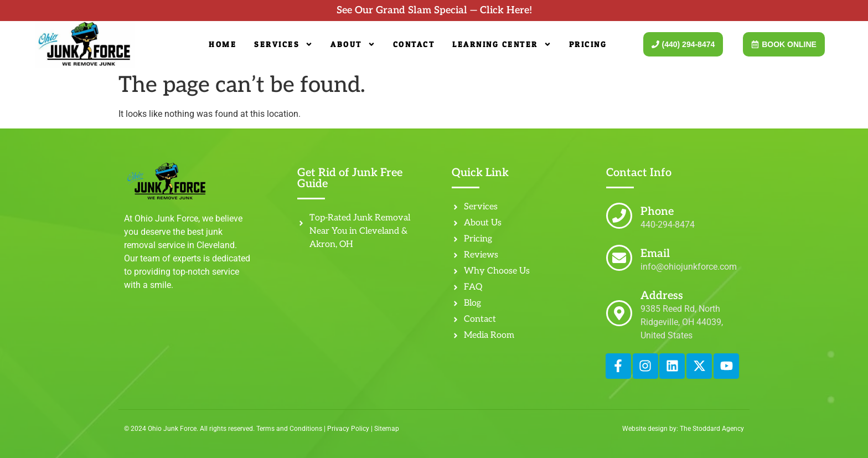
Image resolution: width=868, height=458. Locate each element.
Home (223, 44)
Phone (657, 212)
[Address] (619, 313)
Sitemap (387, 429)
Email (655, 254)
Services (283, 44)
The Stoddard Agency (712, 429)
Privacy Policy (348, 429)
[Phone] (619, 216)
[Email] (619, 258)
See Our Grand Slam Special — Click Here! (434, 10)
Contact (414, 44)
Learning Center (502, 44)
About (353, 44)
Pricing (588, 44)
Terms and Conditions (289, 429)
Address (662, 296)
